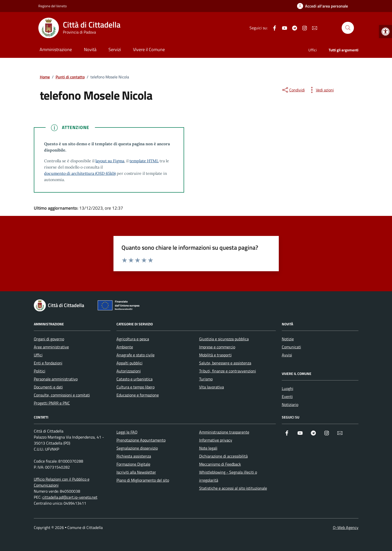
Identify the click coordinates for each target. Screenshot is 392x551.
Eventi (287, 396)
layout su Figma (110, 161)
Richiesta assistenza (134, 456)
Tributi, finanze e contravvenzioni (228, 371)
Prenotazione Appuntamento (141, 440)
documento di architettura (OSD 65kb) (80, 173)
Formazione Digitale (133, 464)
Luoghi (288, 388)
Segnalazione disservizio (137, 448)
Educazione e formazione (138, 395)
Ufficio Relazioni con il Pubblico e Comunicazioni (62, 482)
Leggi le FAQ (127, 432)
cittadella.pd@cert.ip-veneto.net (70, 497)
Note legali (208, 448)
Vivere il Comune (149, 49)
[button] (385, 32)
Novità (90, 49)
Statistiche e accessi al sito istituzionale (233, 488)
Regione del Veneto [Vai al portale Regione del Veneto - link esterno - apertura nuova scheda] (52, 6)
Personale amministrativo (56, 379)
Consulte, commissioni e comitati (62, 395)
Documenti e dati (48, 387)
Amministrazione (56, 49)
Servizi (115, 49)
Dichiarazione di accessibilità (223, 456)
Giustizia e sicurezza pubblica (224, 339)
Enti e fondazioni (48, 363)
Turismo (206, 379)
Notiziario (290, 404)
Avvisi (287, 355)
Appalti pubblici (129, 363)
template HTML (144, 161)
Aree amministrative (51, 347)
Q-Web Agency (346, 527)
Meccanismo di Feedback (220, 464)
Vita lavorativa (212, 387)
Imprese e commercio (217, 347)
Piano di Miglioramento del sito (143, 480)
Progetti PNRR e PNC (52, 403)
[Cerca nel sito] (348, 28)
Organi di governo (49, 339)
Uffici (312, 50)
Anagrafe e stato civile (136, 355)
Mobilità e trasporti (215, 355)
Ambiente (125, 347)
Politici (40, 371)
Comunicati (291, 347)
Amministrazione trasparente (224, 432)
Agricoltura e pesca (133, 339)
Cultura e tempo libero (136, 387)
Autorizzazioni (129, 371)
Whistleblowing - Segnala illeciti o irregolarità (228, 476)
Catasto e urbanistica (135, 379)
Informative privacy (216, 440)
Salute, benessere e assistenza (225, 363)
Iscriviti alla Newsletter (136, 472)
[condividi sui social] (293, 90)
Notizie (288, 339)
